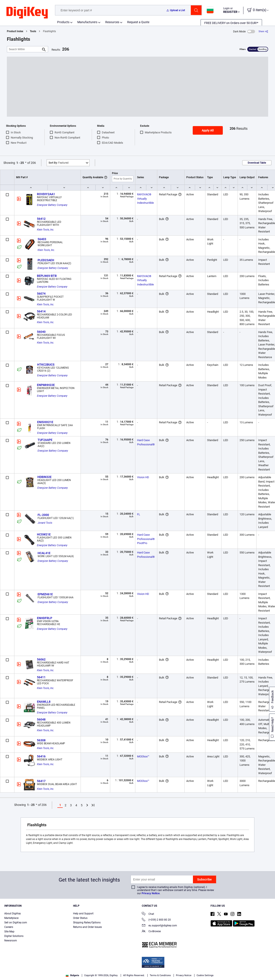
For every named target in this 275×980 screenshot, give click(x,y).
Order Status (80, 918)
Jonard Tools (45, 523)
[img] (27, 13)
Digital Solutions (14, 936)
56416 (41, 756)
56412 (41, 219)
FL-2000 (43, 515)
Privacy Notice (151, 893)
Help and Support (83, 914)
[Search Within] (24, 49)
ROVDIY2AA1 (46, 194)
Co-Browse (151, 932)
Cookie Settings (205, 975)
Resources (112, 22)
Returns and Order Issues (87, 927)
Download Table (257, 163)
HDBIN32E (44, 477)
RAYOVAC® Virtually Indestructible (145, 199)
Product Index (15, 31)
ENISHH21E (45, 422)
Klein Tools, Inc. (46, 230)
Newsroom (11, 941)
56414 (41, 311)
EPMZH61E (45, 594)
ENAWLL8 (44, 702)
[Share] (263, 31)
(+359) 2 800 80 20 (156, 920)
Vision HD (143, 477)
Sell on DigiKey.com (16, 923)
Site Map (9, 932)
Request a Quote (138, 22)
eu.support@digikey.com (159, 926)
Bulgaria (72, 975)
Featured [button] (59, 163)
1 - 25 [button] (20, 163)
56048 (41, 719)
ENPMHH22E (46, 385)
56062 (41, 659)
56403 (42, 239)
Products (63, 22)
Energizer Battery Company (52, 205)
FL (139, 514)
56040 (41, 332)
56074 (41, 294)
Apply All (208, 130)
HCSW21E (44, 534)
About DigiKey (13, 914)
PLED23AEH (46, 260)
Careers (9, 927)
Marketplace (11, 918)
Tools (33, 31)
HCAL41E (44, 553)
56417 (41, 781)
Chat (148, 914)
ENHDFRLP (45, 618)
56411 (41, 677)
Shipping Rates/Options (87, 923)
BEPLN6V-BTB (47, 276)
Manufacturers (87, 22)
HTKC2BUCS (46, 365)
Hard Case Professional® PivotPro (146, 539)
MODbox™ (143, 756)
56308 (41, 740)
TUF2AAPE (45, 440)
